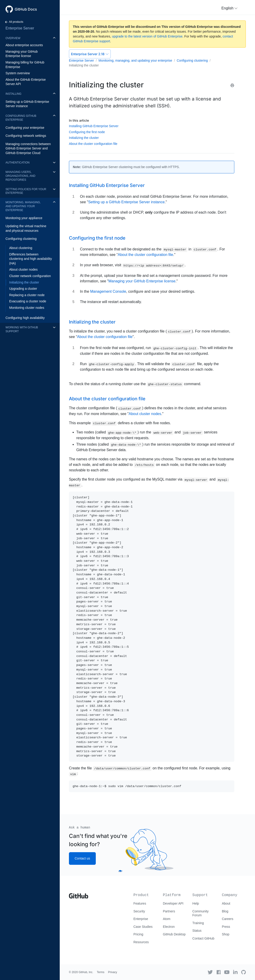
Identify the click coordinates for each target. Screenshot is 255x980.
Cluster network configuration (30, 276)
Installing (13, 94)
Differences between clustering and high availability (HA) (31, 259)
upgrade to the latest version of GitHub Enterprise (147, 36)
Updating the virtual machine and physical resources (26, 228)
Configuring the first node (87, 132)
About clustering (21, 248)
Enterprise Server (20, 28)
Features (140, 903)
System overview (18, 73)
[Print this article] (232, 85)
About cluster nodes (23, 269)
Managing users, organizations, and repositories (20, 176)
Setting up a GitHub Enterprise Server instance (27, 104)
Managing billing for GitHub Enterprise (25, 65)
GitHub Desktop (174, 934)
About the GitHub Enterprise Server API (26, 82)
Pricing (138, 934)
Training (198, 923)
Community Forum (200, 913)
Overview (13, 38)
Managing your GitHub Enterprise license (22, 54)
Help (196, 903)
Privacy (112, 972)
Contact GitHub (203, 938)
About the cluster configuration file (93, 144)
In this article (79, 120)
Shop (226, 934)
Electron (169, 927)
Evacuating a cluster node (28, 301)
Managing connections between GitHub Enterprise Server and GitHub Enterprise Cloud (28, 148)
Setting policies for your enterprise (26, 191)
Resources (141, 942)
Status (197, 931)
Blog (225, 911)
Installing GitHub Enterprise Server (94, 126)
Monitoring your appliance (24, 218)
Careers (228, 919)
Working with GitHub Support (22, 329)
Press (226, 927)
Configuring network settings (26, 136)
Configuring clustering (21, 239)
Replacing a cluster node (27, 295)
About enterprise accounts (24, 45)
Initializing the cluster (24, 282)
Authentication (17, 163)
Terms (101, 972)
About (226, 903)
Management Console (108, 291)
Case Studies (143, 927)
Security (139, 911)
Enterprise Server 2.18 (90, 54)
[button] (229, 8)
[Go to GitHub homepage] (79, 894)
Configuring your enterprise (25, 128)
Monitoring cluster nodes (27, 308)
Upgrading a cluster (23, 289)
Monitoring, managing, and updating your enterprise (23, 206)
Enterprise (141, 919)
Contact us (82, 858)
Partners (169, 911)
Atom (167, 919)
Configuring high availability (25, 318)
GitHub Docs (26, 9)
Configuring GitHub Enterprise (21, 118)
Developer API (173, 903)
